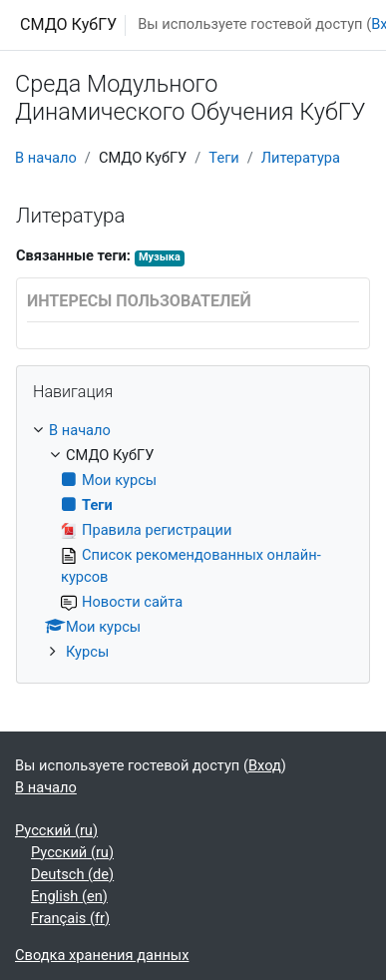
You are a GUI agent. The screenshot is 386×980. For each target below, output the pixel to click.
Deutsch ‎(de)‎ (72, 874)
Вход (265, 765)
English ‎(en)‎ (69, 896)
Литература (301, 158)
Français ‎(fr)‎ (70, 918)
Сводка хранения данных (102, 955)
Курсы (87, 652)
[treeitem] (193, 542)
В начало (46, 158)
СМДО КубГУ (68, 24)
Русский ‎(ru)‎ (56, 830)
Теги (223, 158)
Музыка (160, 257)
